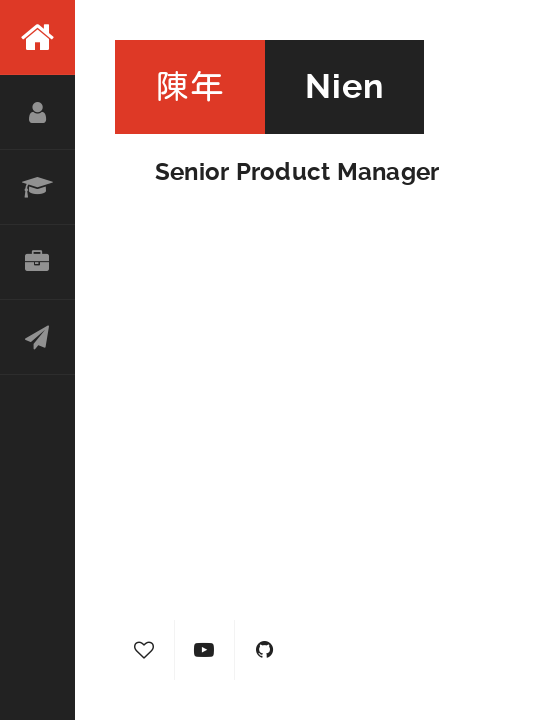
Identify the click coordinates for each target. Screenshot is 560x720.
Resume (37, 187)
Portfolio (37, 262)
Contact (37, 337)
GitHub (265, 650)
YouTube (205, 650)
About (37, 112)
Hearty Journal (145, 650)
